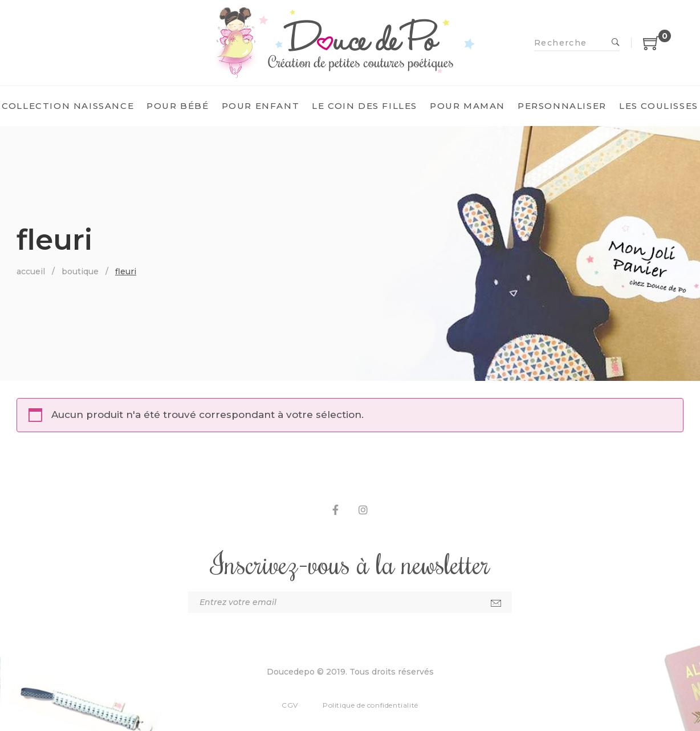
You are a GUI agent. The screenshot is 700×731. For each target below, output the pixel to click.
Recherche (616, 43)
